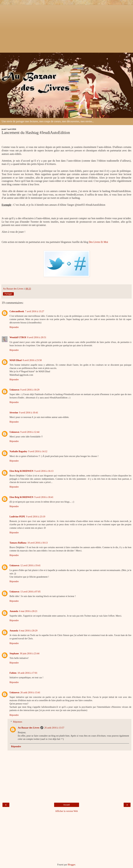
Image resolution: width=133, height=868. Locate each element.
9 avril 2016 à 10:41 (29, 413)
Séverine (14, 413)
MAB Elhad (16, 360)
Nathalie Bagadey (18, 451)
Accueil (66, 805)
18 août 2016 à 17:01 (27, 673)
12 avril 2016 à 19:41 (30, 565)
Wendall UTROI (18, 337)
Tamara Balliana (18, 543)
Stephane (14, 653)
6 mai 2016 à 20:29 (28, 631)
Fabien (13, 673)
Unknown (14, 390)
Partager (8, 294)
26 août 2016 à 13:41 (30, 692)
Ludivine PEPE (17, 517)
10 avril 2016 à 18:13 (37, 543)
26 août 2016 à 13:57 (54, 728)
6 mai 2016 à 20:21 (28, 611)
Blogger (72, 865)
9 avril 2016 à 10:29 (30, 390)
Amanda (14, 611)
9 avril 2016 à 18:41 (44, 497)
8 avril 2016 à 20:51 (37, 337)
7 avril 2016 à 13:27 (35, 311)
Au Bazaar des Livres (29, 728)
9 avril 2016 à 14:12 (38, 451)
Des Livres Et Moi (98, 242)
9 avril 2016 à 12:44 (30, 432)
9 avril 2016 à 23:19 (36, 517)
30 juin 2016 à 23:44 (30, 653)
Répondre (14, 327)
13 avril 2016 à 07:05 (30, 592)
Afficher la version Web (67, 811)
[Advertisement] (66, 28)
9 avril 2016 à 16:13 (44, 471)
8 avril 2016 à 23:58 (32, 360)
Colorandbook (17, 311)
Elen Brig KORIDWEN (21, 471)
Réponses (18, 722)
